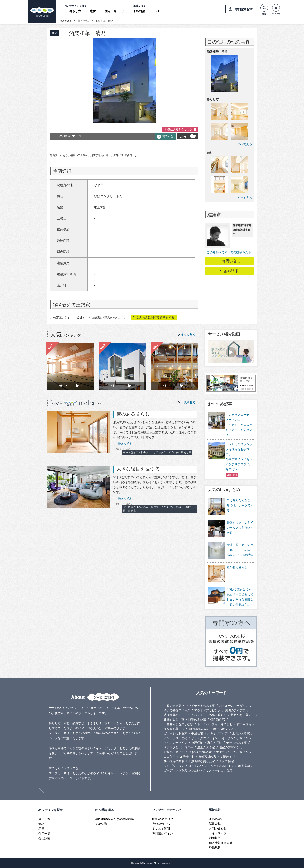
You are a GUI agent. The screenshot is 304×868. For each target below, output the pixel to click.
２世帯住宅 (187, 757)
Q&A (157, 11)
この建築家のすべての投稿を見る (229, 252)
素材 (93, 11)
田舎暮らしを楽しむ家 (178, 724)
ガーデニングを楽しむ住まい (183, 770)
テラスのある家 (236, 743)
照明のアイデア (235, 710)
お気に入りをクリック (178, 130)
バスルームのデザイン (234, 706)
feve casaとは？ (163, 819)
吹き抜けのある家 (200, 752)
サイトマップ (218, 833)
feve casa (65, 21)
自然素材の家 (207, 757)
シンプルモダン (174, 766)
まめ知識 (139, 11)
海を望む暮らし (174, 729)
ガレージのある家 (175, 733)
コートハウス (197, 766)
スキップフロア (218, 733)
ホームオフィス (223, 729)
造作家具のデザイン (177, 715)
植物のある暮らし (243, 715)
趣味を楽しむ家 (174, 720)
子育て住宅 (226, 761)
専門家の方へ (161, 824)
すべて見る (245, 144)
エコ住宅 (170, 757)
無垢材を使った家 (203, 761)
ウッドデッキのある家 (200, 706)
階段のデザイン (174, 752)
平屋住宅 (197, 733)
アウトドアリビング (207, 710)
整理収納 (197, 743)
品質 (41, 829)
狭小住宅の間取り (175, 761)
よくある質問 (161, 829)
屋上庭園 (244, 766)
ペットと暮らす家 (222, 766)
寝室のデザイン (229, 747)
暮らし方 (75, 11)
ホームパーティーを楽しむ (215, 724)
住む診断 (44, 838)
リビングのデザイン (204, 738)
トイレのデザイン (175, 743)
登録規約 (215, 848)
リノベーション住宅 (219, 770)
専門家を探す (244, 9)
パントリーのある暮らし (210, 715)
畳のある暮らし (133, 414)
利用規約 (215, 838)
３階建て (226, 757)
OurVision (215, 819)
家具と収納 (215, 743)
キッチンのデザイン (235, 738)
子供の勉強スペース (177, 710)
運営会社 (215, 823)
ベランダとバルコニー (178, 747)
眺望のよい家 (197, 720)
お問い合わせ (218, 828)
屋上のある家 (206, 747)
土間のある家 (241, 733)
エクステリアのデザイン (232, 752)
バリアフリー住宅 (175, 738)
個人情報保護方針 (221, 843)
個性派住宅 (218, 720)
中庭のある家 (173, 706)
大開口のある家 (199, 729)
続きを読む (125, 444)
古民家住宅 (244, 724)
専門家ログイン (162, 834)
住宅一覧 (110, 11)
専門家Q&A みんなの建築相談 (115, 819)
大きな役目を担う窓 (138, 469)
